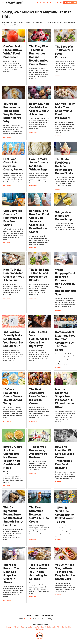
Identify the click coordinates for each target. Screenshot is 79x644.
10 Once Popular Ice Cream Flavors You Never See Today (13, 396)
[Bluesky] (58, 3)
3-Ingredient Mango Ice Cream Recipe (64, 216)
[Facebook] (37, 3)
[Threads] (47, 3)
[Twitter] (41, 3)
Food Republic (38, 627)
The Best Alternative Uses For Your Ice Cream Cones (38, 396)
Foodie (30, 627)
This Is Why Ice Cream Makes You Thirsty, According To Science (39, 572)
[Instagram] (44, 3)
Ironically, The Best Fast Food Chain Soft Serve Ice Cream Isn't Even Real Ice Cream (39, 221)
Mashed (47, 627)
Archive (36, 616)
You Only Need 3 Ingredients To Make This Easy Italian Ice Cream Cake (65, 572)
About (29, 616)
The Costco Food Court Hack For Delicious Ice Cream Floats (64, 166)
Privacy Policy (47, 616)
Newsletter (70, 3)
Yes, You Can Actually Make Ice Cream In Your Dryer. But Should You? (13, 339)
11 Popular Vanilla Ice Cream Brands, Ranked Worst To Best (65, 515)
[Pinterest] (54, 3)
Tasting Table (56, 627)
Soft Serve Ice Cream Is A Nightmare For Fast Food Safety (13, 218)
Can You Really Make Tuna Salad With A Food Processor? (65, 111)
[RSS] (61, 3)
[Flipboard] (51, 3)
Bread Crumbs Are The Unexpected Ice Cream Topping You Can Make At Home (13, 457)
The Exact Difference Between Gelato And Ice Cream (39, 515)
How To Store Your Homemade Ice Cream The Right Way (39, 339)
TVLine (23, 627)
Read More (7, 75)
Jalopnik (17, 627)
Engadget (9, 627)
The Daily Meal (67, 627)
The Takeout (39, 629)
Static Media (28, 619)
